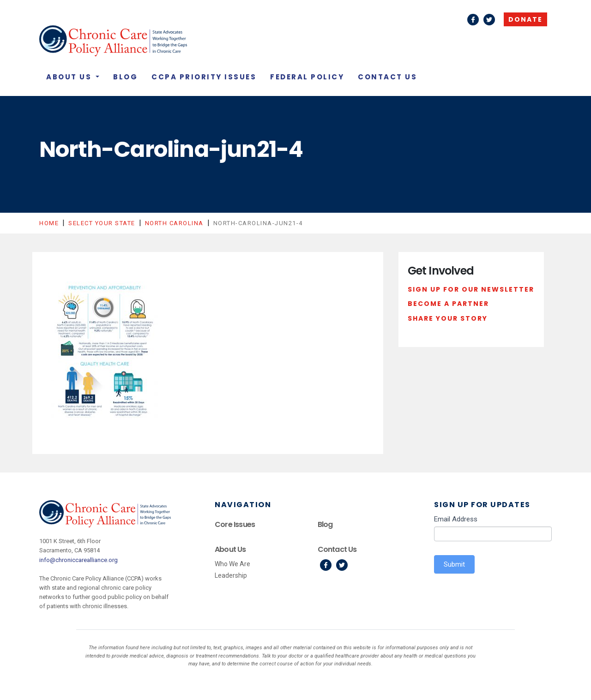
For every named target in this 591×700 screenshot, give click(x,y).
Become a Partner (448, 304)
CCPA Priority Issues (204, 77)
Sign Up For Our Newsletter (471, 289)
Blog (125, 77)
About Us (70, 77)
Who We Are (232, 564)
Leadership (231, 575)
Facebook (473, 20)
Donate (525, 19)
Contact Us (387, 77)
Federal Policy (307, 77)
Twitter (489, 20)
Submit (454, 564)
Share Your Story (448, 318)
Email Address (456, 519)
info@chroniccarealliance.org (78, 560)
